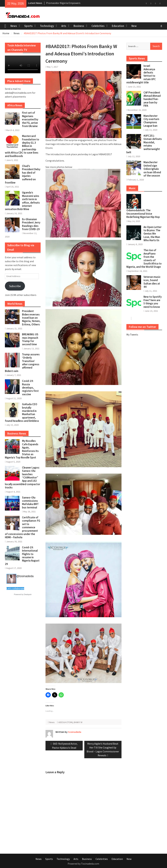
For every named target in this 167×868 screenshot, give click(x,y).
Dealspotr (28, 594)
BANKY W (78, 722)
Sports (28, 26)
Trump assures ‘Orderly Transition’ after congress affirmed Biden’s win (22, 363)
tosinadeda (75, 732)
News (14, 26)
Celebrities (98, 26)
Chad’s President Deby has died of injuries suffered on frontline (23, 174)
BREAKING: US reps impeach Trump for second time (30, 339)
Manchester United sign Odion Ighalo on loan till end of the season (152, 169)
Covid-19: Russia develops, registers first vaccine (30, 388)
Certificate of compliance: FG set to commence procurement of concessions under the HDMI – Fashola (23, 527)
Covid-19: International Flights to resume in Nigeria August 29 (22, 556)
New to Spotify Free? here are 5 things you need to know (153, 302)
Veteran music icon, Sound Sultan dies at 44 (152, 282)
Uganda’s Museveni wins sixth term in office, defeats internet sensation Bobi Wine (22, 201)
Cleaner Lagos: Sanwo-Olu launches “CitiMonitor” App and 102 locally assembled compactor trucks (23, 477)
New (134, 26)
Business (79, 26)
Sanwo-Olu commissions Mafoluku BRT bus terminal (30, 502)
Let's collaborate (15, 588)
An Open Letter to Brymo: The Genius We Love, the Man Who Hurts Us (152, 234)
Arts (64, 26)
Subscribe (15, 286)
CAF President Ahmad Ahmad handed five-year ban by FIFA (152, 99)
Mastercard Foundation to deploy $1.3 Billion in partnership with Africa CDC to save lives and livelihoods (22, 146)
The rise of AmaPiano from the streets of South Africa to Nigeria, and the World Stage (144, 258)
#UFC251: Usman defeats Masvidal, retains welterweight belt (144, 144)
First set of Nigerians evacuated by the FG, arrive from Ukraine (30, 119)
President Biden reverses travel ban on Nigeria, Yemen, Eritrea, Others (31, 318)
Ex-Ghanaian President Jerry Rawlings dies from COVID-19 (31, 224)
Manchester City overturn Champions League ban (151, 121)
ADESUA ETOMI (65, 722)
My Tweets (132, 334)
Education (118, 26)
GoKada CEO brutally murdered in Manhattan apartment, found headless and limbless (22, 413)
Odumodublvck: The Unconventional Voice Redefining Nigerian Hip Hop (143, 214)
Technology (47, 26)
